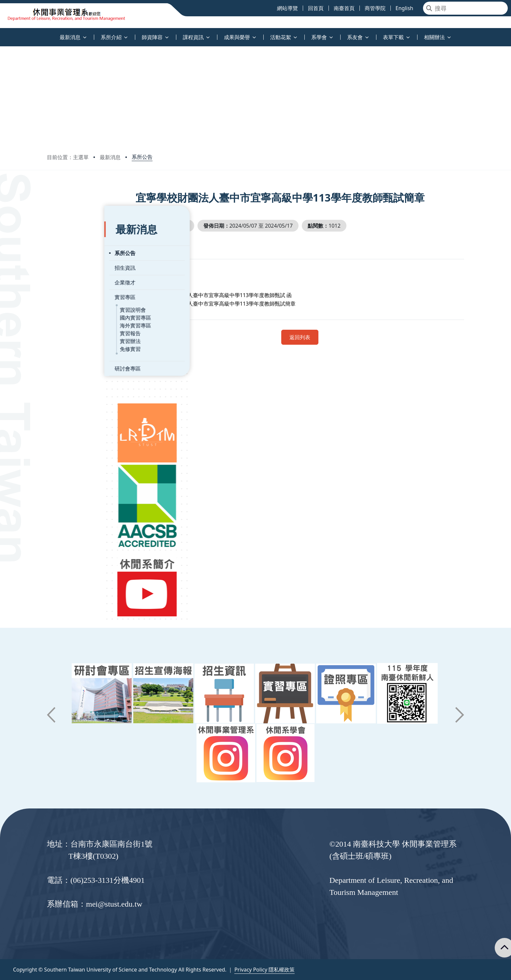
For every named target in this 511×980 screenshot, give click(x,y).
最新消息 (110, 157)
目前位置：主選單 (68, 157)
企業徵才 (67, 266)
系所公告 (142, 157)
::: (2, 33)
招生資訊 (67, 252)
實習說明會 (75, 294)
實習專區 (67, 281)
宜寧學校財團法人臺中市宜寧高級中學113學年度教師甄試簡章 (246, 304)
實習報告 (73, 317)
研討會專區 (70, 353)
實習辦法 (73, 325)
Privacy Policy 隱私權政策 (264, 970)
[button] (51, 715)
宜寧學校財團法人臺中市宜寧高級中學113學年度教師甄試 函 (244, 295)
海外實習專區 (78, 309)
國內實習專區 (78, 302)
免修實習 (73, 333)
